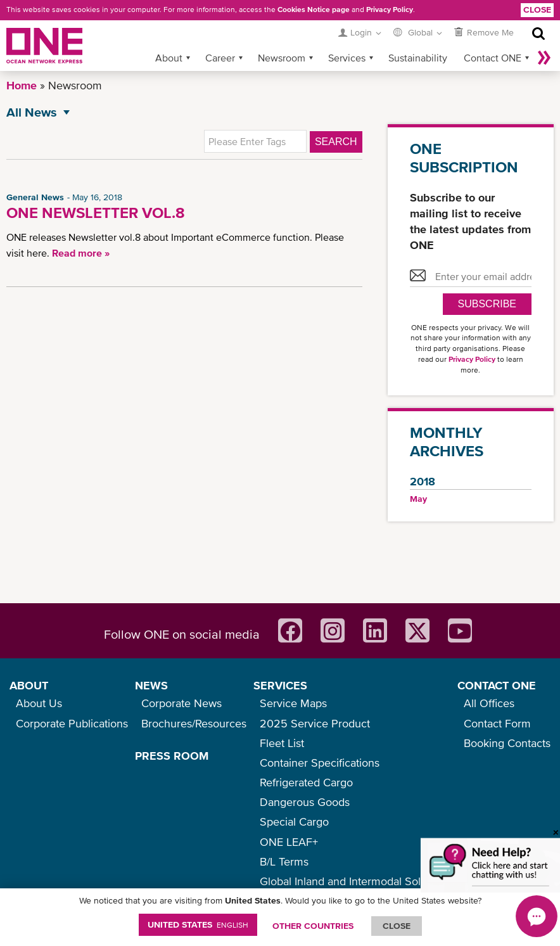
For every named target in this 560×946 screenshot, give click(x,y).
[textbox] (255, 141)
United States (198, 924)
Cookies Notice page (314, 10)
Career (220, 58)
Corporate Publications (72, 723)
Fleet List (282, 743)
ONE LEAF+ (289, 842)
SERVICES (280, 685)
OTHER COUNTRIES (313, 926)
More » (544, 58)
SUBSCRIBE (487, 304)
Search (336, 142)
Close (537, 10)
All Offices (489, 703)
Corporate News (181, 703)
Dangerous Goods (305, 802)
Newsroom (282, 58)
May (418, 499)
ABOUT (29, 685)
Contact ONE (493, 58)
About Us (39, 703)
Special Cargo (294, 821)
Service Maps (293, 703)
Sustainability (418, 58)
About (169, 58)
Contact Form (497, 723)
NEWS (151, 685)
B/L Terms (284, 861)
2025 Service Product (315, 723)
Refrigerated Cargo (306, 782)
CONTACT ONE (497, 685)
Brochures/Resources (194, 723)
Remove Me (490, 32)
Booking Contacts (507, 743)
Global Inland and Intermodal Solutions (355, 881)
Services (347, 58)
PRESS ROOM (172, 756)
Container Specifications (320, 763)
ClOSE (397, 926)
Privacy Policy (390, 10)
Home (22, 85)
